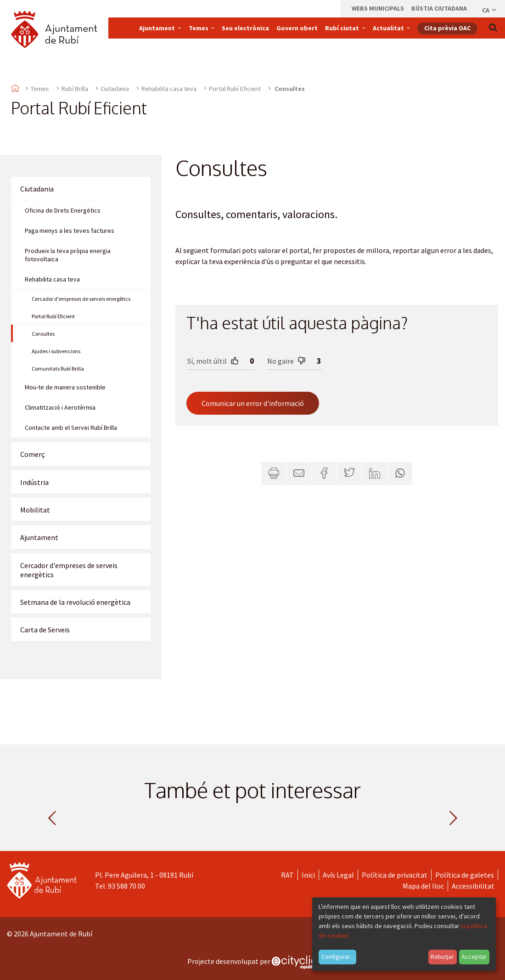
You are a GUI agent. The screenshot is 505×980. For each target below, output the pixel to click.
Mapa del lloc (423, 886)
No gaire (286, 361)
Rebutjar (442, 957)
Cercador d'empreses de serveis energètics (81, 299)
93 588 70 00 (126, 886)
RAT (287, 875)
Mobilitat (35, 510)
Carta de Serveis (45, 630)
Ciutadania (115, 89)
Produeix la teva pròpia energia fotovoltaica (68, 255)
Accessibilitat (473, 886)
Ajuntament (39, 537)
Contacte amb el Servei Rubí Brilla (71, 428)
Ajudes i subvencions (56, 351)
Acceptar (474, 957)
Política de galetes (465, 875)
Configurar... (338, 957)
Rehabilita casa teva (169, 89)
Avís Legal (338, 875)
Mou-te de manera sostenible (65, 387)
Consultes (43, 334)
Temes (40, 89)
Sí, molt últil (213, 361)
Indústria (34, 482)
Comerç (33, 454)
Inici (308, 875)
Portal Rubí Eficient (235, 89)
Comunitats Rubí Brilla (58, 369)
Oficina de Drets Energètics (63, 210)
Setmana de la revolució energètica (75, 602)
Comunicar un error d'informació (253, 403)
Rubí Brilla (75, 89)
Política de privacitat (395, 875)
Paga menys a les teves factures (70, 231)
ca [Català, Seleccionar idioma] (490, 10)
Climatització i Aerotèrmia (60, 407)
